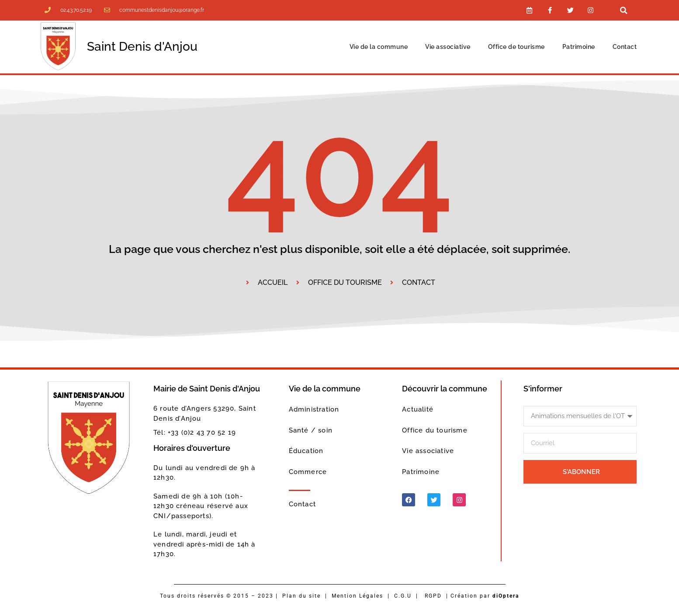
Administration (314, 410)
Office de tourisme (516, 48)
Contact (625, 48)
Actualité (418, 410)
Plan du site (301, 596)
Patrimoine (579, 48)
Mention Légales (357, 596)
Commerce (308, 472)
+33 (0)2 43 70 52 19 (202, 433)
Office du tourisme (435, 431)
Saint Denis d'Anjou (142, 47)
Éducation (306, 452)
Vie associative (448, 48)
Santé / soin (311, 431)
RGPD (433, 596)
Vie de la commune (379, 48)
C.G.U (403, 596)
